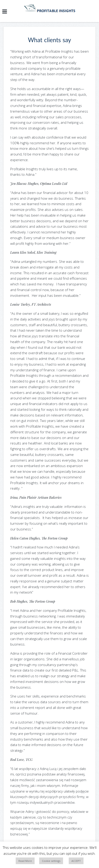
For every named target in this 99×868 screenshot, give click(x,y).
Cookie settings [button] (51, 861)
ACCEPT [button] (76, 861)
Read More (25, 861)
